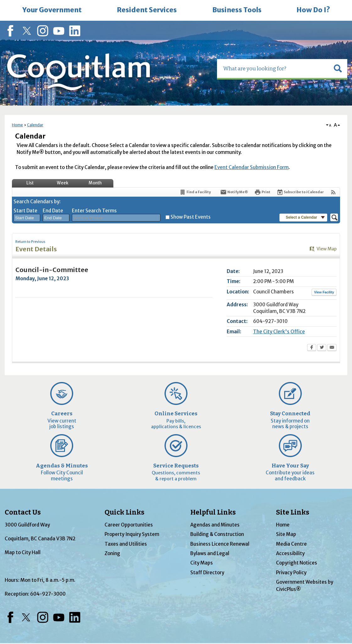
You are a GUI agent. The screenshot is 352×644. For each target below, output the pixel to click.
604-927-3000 (48, 594)
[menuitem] (52, 10)
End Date (53, 211)
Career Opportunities (129, 525)
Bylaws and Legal (210, 553)
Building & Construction (217, 534)
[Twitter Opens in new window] (322, 348)
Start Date (25, 211)
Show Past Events (191, 217)
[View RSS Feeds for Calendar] (333, 192)
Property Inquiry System (132, 534)
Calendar (35, 125)
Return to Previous (30, 242)
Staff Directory (207, 573)
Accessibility (290, 553)
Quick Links (125, 512)
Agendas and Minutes (215, 525)
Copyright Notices (297, 563)
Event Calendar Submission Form (252, 167)
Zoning (112, 553)
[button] (338, 68)
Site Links (293, 512)
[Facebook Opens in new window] (312, 348)
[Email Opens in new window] (332, 348)
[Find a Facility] (195, 192)
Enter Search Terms (94, 211)
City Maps (202, 563)
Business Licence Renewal (220, 544)
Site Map (286, 534)
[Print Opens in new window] (262, 192)
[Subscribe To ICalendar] (300, 192)
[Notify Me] (234, 192)
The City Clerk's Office (279, 332)
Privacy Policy (291, 573)
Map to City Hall (23, 552)
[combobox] (27, 218)
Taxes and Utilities (126, 544)
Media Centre (291, 544)
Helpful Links (213, 512)
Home (17, 125)
